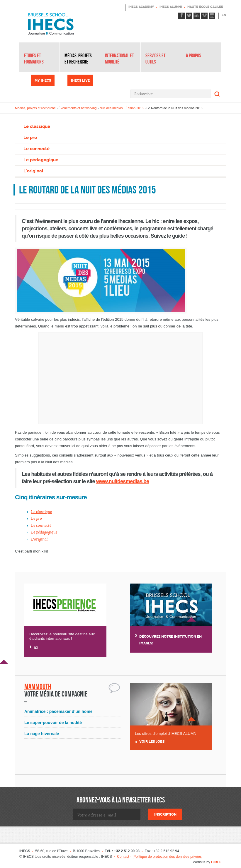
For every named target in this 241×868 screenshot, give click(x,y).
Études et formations (34, 59)
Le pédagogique (41, 160)
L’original (33, 171)
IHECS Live (80, 80)
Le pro (30, 138)
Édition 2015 (135, 108)
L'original (39, 539)
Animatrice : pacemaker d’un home (58, 711)
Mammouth (38, 686)
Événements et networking (78, 108)
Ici (36, 648)
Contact (123, 857)
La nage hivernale (42, 734)
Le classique (37, 126)
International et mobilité (119, 59)
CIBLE (216, 862)
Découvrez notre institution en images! (170, 640)
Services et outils (155, 59)
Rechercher (217, 94)
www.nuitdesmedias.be (123, 481)
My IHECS (43, 80)
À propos (194, 56)
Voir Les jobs (152, 742)
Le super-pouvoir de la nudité (53, 723)
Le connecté (37, 149)
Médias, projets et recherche (78, 59)
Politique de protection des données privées (168, 857)
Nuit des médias (111, 108)
